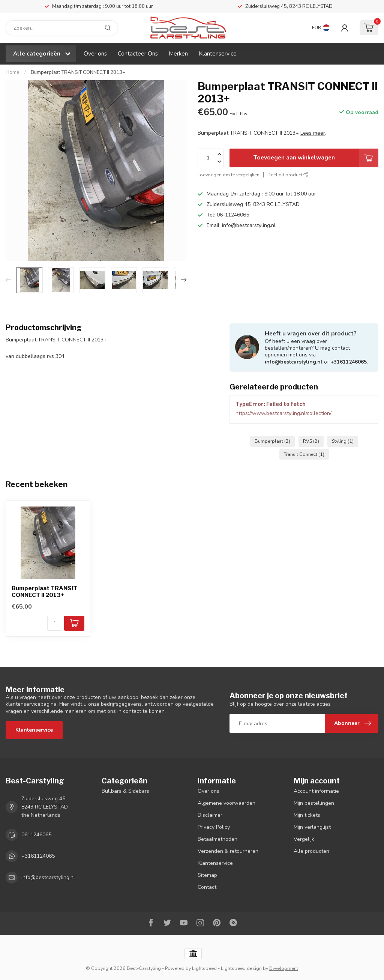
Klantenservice (218, 53)
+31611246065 (349, 362)
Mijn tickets (307, 815)
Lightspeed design (241, 968)
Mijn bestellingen (314, 803)
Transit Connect (304, 454)
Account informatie (316, 791)
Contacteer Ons (138, 53)
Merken (178, 53)
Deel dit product (288, 175)
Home (13, 72)
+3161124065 (38, 856)
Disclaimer (210, 815)
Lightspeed (204, 968)
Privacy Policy (214, 827)
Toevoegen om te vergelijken (229, 175)
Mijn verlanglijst (312, 827)
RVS (311, 441)
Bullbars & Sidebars (125, 791)
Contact (207, 887)
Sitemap (207, 875)
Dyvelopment (284, 968)
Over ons (95, 53)
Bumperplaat (272, 441)
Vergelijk (304, 839)
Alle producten (311, 851)
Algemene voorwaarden (226, 803)
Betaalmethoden (217, 839)
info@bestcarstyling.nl (294, 362)
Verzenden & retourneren (228, 851)
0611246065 (36, 835)
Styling (343, 441)
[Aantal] (55, 623)
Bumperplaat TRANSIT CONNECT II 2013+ (78, 72)
